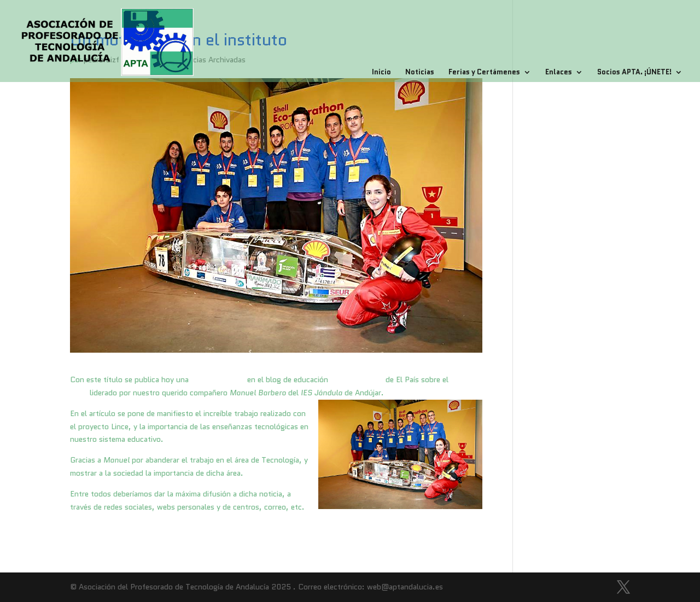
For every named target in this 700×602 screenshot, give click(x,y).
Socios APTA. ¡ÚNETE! (634, 73)
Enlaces (559, 73)
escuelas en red (357, 379)
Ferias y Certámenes (484, 73)
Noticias (420, 73)
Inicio (381, 73)
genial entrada (218, 379)
